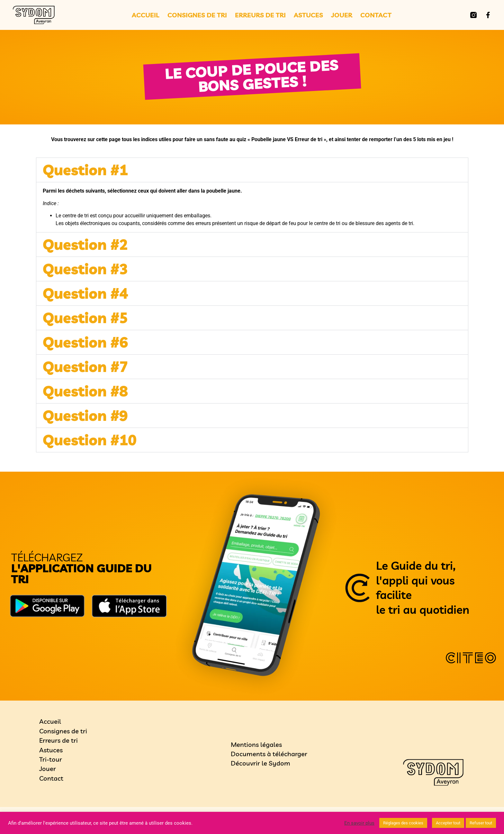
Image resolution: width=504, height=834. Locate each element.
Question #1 (85, 170)
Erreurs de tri (260, 15)
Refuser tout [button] (481, 823)
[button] (252, 170)
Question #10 (90, 440)
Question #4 (85, 293)
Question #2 (85, 244)
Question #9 (85, 415)
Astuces (308, 15)
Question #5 (85, 318)
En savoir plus (359, 823)
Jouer (342, 15)
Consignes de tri (197, 15)
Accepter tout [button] (448, 823)
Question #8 (85, 391)
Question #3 (85, 269)
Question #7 (85, 367)
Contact (376, 15)
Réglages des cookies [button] (403, 823)
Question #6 (85, 342)
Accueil (146, 15)
